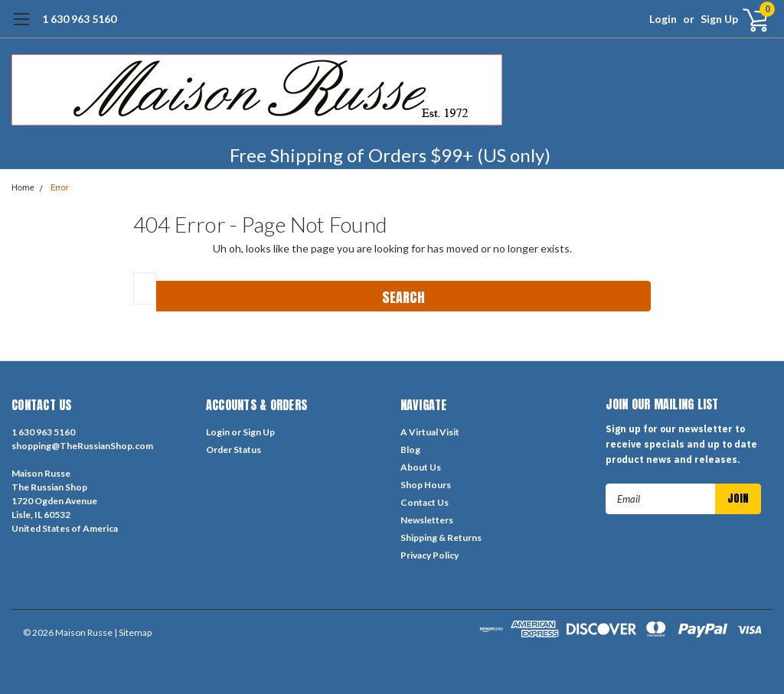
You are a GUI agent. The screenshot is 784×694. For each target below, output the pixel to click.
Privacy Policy (430, 555)
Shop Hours (426, 485)
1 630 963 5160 (79, 19)
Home (23, 188)
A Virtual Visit (430, 432)
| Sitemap (133, 632)
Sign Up (719, 19)
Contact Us (425, 502)
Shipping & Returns (441, 538)
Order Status (234, 450)
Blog (410, 450)
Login (663, 19)
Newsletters (427, 520)
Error (60, 188)
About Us (421, 467)
